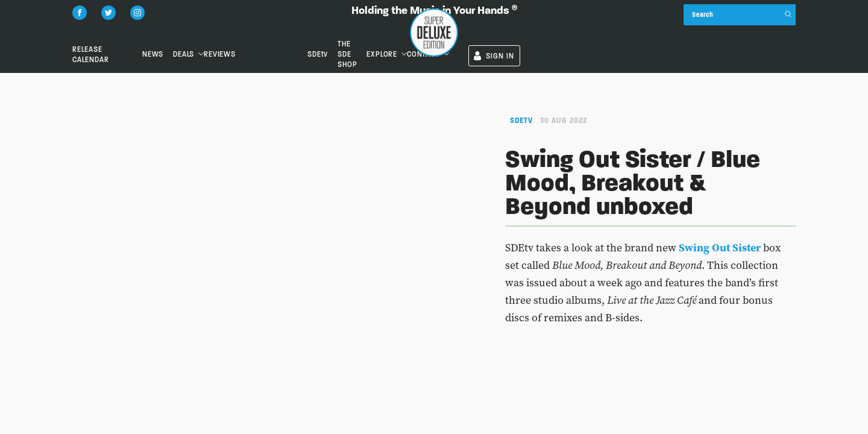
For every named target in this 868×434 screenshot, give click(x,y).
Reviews (360, 33)
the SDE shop (561, 33)
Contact (699, 33)
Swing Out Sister (720, 247)
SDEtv (492, 33)
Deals (280, 33)
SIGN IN (770, 35)
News (205, 33)
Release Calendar (107, 33)
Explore (634, 33)
